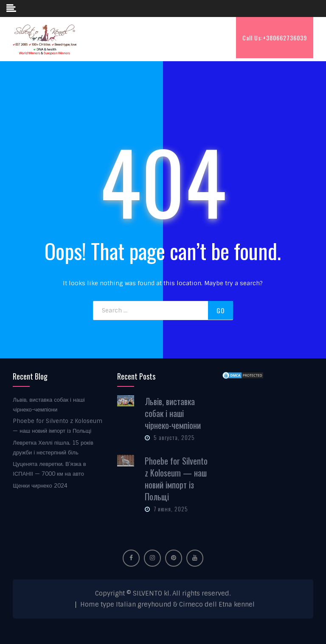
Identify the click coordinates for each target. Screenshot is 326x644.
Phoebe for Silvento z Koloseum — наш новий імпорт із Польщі (176, 479)
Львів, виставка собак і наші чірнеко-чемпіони (173, 413)
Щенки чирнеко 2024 (40, 486)
